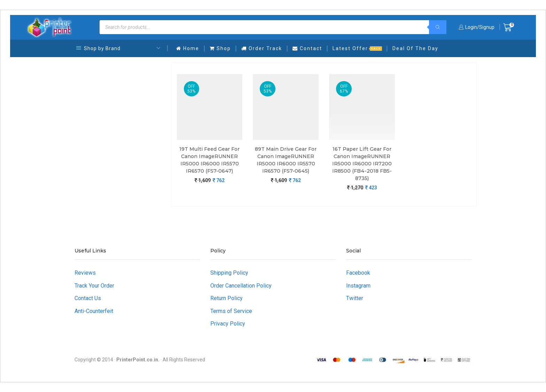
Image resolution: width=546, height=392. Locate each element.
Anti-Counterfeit (94, 311)
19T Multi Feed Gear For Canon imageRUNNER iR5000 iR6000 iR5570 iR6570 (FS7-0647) (209, 160)
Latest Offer (357, 48)
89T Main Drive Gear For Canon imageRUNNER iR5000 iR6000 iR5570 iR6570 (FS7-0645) (286, 160)
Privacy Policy (228, 324)
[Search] (438, 27)
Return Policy (227, 298)
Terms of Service (231, 311)
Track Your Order (94, 286)
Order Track (262, 48)
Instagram (358, 286)
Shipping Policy (229, 273)
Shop (220, 48)
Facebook (358, 273)
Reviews (85, 273)
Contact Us (88, 298)
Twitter (355, 298)
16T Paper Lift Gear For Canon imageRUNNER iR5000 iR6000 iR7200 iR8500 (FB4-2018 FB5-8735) (362, 164)
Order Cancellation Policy (241, 286)
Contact (307, 48)
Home (188, 48)
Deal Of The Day (415, 48)
